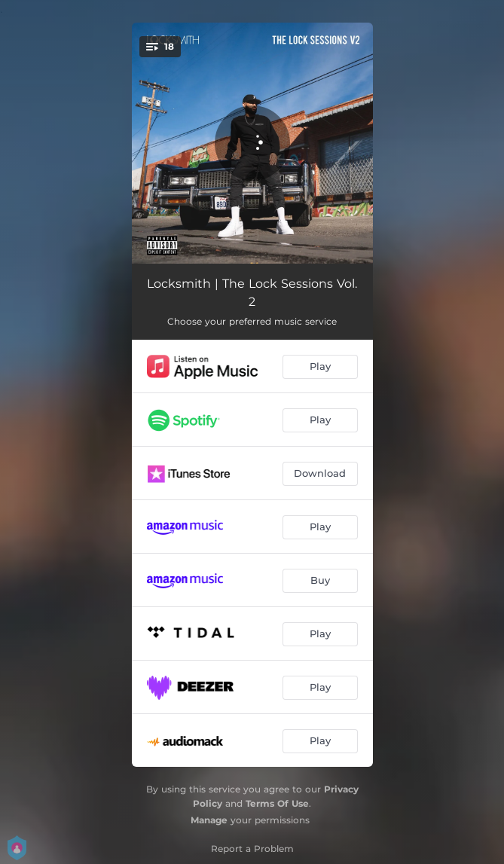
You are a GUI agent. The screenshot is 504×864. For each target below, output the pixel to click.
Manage (209, 820)
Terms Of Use (277, 803)
